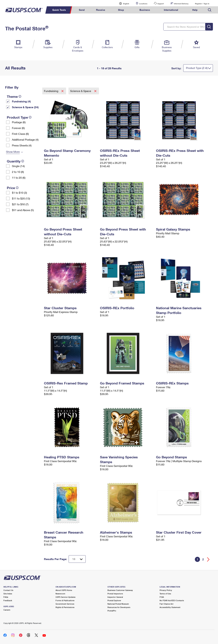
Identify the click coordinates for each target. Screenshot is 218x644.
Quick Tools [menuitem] (59, 10)
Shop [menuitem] (121, 10)
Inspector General (115, 597)
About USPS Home (64, 590)
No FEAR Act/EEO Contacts (172, 600)
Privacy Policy (166, 590)
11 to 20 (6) (19, 178)
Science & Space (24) (25, 107)
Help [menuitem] (195, 10)
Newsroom (60, 594)
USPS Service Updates (65, 597)
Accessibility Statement (170, 607)
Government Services (65, 604)
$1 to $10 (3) (19, 193)
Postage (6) (19, 122)
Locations (143, 4)
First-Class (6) (20, 134)
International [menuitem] (171, 10)
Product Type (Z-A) (197, 68)
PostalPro (112, 611)
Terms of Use (165, 594)
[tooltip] (20, 96)
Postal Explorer (114, 600)
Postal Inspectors (115, 594)
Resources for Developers (119, 607)
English (123, 3)
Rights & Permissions (65, 607)
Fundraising (51, 91)
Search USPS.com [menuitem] (210, 10)
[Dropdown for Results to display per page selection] (77, 559)
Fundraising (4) (21, 101)
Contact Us (8, 590)
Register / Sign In (202, 4)
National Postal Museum (118, 604)
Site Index (8, 594)
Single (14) (18, 166)
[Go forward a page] (208, 559)
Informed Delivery (181, 4)
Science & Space (81, 91)
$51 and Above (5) (23, 210)
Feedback (8, 600)
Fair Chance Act (166, 604)
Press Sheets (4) (22, 145)
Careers (7, 610)
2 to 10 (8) (18, 172)
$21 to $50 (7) (20, 204)
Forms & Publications (65, 600)
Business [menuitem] (145, 10)
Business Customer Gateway (120, 590)
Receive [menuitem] (101, 10)
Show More (13, 152)
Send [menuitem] (82, 10)
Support (161, 4)
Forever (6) (18, 128)
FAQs (6, 597)
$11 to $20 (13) (21, 198)
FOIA (162, 597)
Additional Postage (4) (25, 139)
